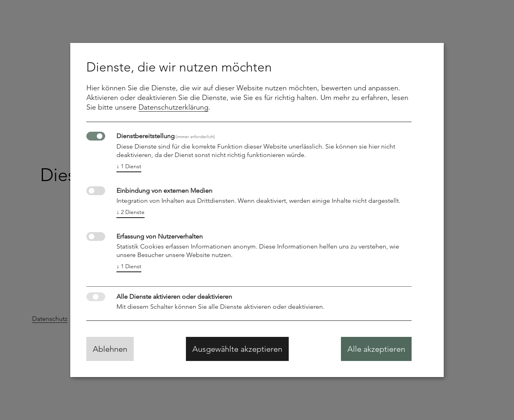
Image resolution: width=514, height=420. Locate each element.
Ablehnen (110, 349)
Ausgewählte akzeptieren (237, 349)
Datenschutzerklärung (173, 107)
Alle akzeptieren (376, 349)
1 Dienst (129, 166)
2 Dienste (131, 212)
